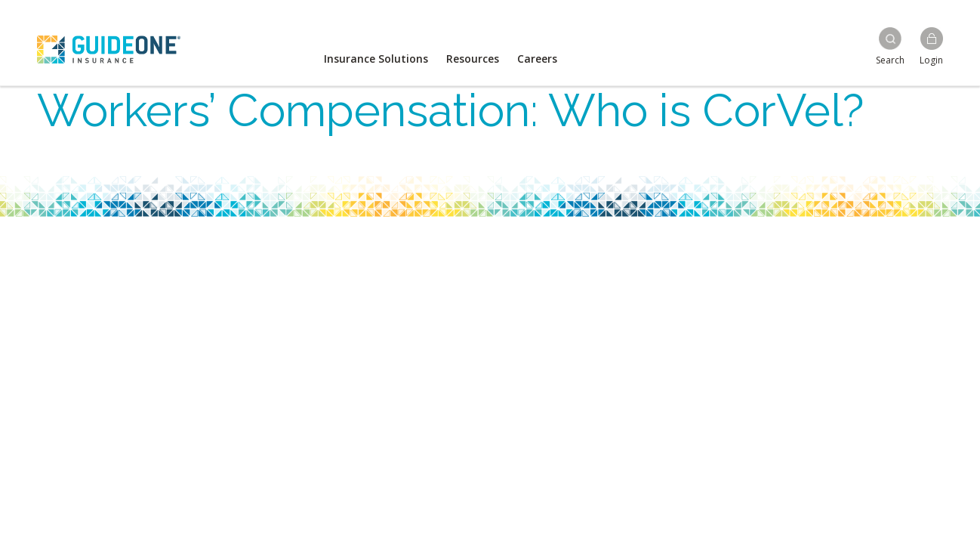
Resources (473, 59)
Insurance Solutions (376, 59)
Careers (537, 59)
